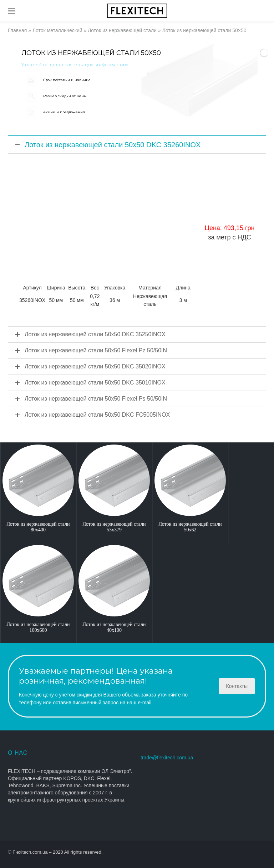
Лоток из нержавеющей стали (122, 30)
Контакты (237, 686)
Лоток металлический (57, 30)
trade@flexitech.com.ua (167, 758)
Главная (17, 30)
